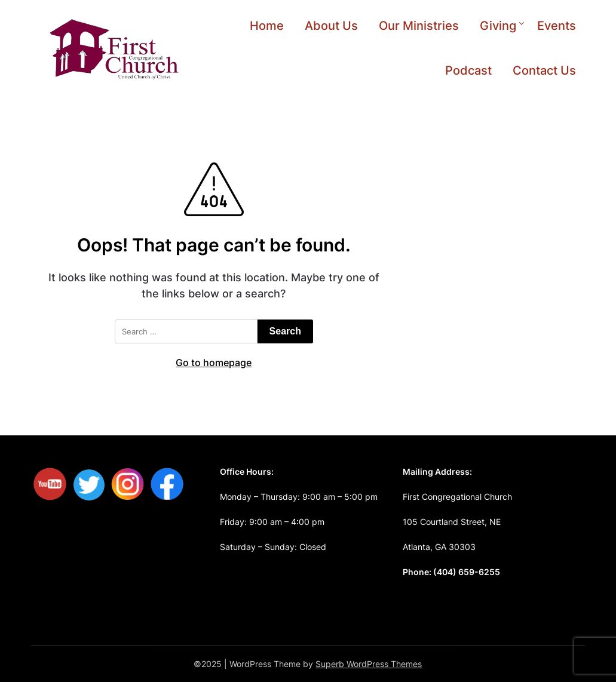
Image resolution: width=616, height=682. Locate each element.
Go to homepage (214, 362)
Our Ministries (419, 26)
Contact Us (544, 70)
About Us (331, 26)
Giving (498, 26)
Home (267, 26)
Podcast (468, 70)
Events (557, 26)
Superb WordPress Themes (369, 664)
